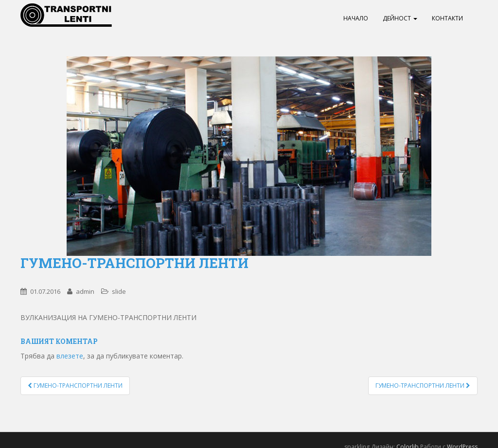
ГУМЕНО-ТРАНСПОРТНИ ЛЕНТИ (75, 385)
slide (119, 291)
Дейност (400, 18)
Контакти (447, 18)
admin (85, 291)
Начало (356, 18)
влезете (70, 356)
